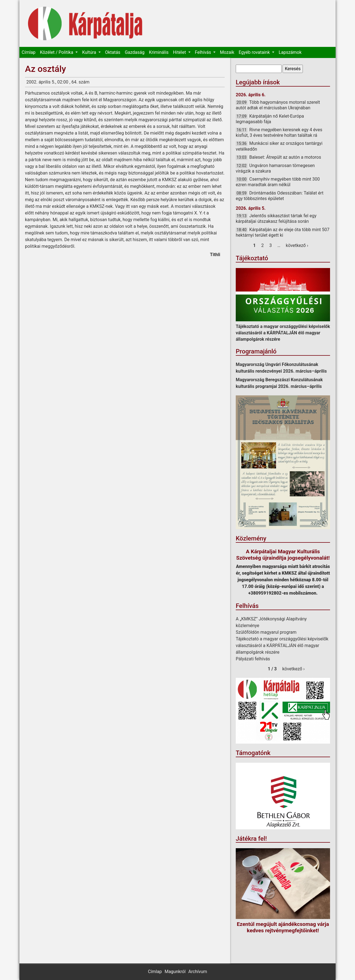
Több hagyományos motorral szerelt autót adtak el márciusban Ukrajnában (278, 105)
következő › (297, 245)
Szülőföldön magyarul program (266, 632)
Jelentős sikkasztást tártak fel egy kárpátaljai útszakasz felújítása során (276, 219)
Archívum (198, 972)
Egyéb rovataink (255, 52)
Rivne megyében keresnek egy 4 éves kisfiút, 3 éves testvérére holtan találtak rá (279, 132)
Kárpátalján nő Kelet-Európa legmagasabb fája (270, 119)
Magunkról (175, 972)
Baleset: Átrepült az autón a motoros (285, 157)
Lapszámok (290, 52)
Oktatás (113, 52)
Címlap (29, 52)
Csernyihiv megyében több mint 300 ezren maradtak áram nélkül (278, 182)
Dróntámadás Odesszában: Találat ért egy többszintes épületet (280, 196)
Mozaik (227, 52)
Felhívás (204, 52)
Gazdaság (135, 52)
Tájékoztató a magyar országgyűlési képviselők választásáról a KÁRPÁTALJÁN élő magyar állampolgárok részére (283, 333)
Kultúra (90, 52)
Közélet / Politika (57, 52)
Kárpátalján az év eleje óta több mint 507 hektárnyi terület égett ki (283, 232)
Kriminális (159, 52)
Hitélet (180, 52)
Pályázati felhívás (253, 659)
